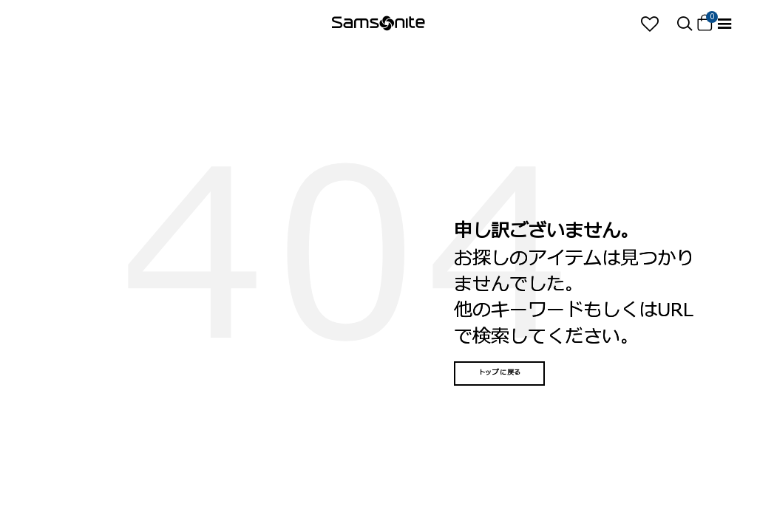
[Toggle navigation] (724, 24)
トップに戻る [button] (500, 373)
